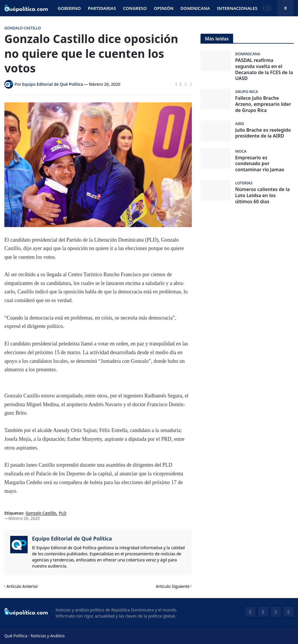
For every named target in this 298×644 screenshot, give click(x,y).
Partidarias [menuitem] (102, 8)
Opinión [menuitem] (164, 8)
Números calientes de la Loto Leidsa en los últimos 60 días (262, 195)
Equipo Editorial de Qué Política (72, 538)
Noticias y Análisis (48, 636)
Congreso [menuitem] (135, 8)
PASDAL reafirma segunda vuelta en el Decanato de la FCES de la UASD (264, 69)
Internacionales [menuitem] (237, 8)
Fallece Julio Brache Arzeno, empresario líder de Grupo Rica (263, 104)
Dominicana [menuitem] (195, 8)
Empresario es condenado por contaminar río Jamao (260, 164)
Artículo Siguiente (173, 586)
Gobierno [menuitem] (69, 8)
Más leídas (217, 39)
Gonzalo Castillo (41, 513)
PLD (63, 513)
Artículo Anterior (22, 586)
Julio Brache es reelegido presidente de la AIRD (263, 133)
